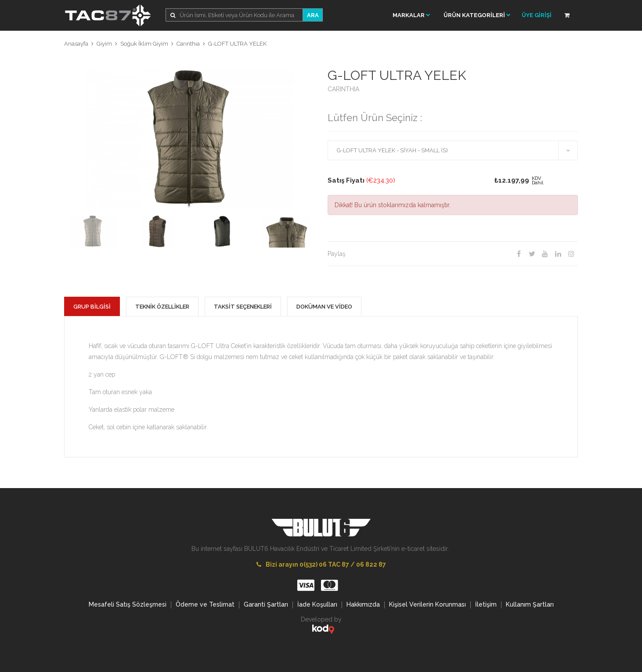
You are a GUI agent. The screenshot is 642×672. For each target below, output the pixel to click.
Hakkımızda (363, 604)
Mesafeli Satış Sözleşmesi (128, 604)
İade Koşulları (317, 604)
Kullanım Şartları (530, 604)
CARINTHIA (343, 89)
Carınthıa (188, 44)
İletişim (486, 604)
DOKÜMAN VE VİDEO (324, 307)
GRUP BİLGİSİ (92, 307)
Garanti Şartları (266, 604)
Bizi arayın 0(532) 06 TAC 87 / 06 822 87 (321, 564)
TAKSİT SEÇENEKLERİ (243, 307)
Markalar (411, 15)
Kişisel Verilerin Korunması (427, 604)
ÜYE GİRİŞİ (537, 15)
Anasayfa (76, 44)
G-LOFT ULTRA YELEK (237, 44)
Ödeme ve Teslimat (205, 604)
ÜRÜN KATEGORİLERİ (477, 15)
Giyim (104, 44)
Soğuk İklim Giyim (144, 44)
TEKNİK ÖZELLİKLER (162, 307)
